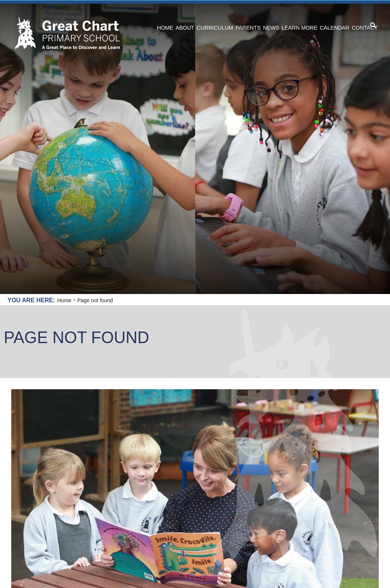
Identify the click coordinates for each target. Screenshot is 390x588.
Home (64, 300)
